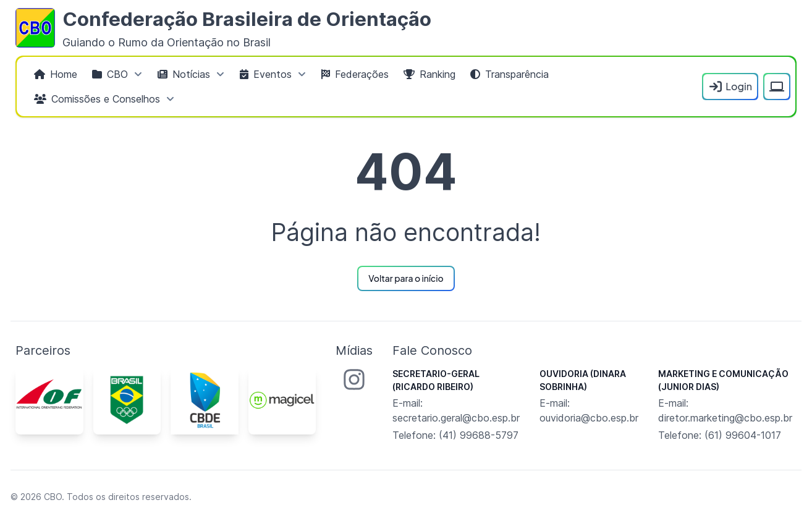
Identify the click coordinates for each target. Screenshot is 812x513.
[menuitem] (56, 74)
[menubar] (362, 87)
